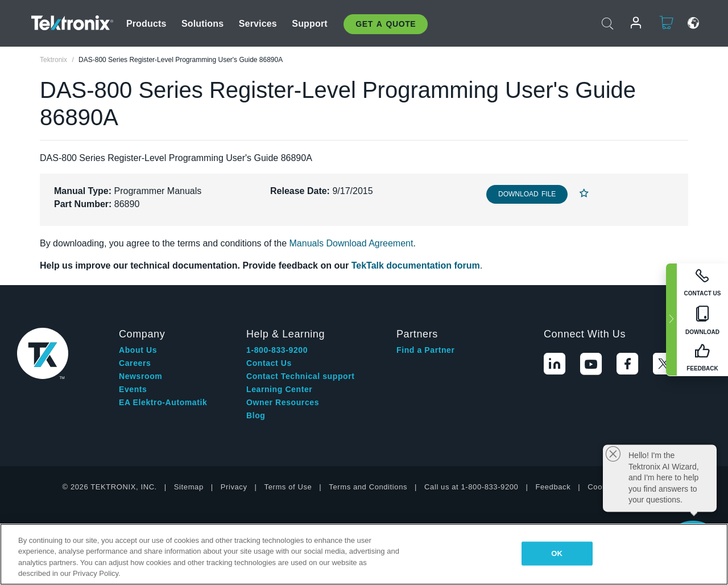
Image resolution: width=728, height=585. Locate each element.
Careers (135, 363)
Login (631, 23)
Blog (256, 415)
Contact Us (269, 363)
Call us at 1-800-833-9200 (471, 487)
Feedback (553, 487)
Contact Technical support (301, 376)
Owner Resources (283, 402)
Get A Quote (386, 24)
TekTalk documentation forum (416, 265)
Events (133, 389)
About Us (138, 350)
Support (309, 24)
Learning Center (279, 389)
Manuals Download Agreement (351, 243)
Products (146, 24)
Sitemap (189, 487)
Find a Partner (426, 350)
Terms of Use (288, 487)
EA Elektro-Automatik (163, 402)
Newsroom (140, 376)
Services (258, 24)
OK (557, 553)
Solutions (202, 24)
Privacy (234, 487)
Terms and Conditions (368, 487)
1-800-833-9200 (277, 350)
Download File (527, 194)
